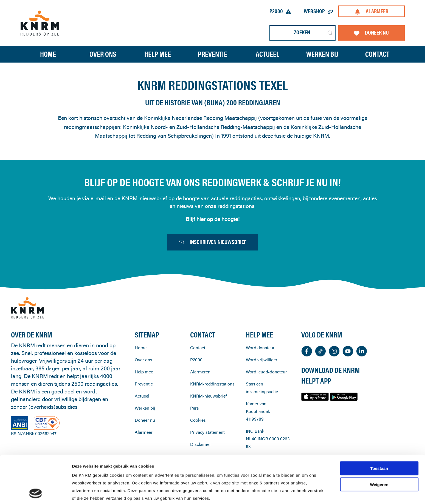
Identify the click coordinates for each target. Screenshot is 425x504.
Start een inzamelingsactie (262, 403)
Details (290, 493)
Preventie (144, 399)
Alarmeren (200, 387)
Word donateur (260, 363)
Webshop (318, 11)
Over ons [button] (103, 54)
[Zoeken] (303, 33)
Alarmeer (371, 11)
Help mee (144, 387)
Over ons (143, 375)
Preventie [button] (212, 54)
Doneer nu (371, 33)
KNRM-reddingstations (212, 399)
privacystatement (163, 477)
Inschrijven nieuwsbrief (212, 243)
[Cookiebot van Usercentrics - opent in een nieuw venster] (36, 493)
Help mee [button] (158, 54)
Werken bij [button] (322, 54)
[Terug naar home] (40, 23)
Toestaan (379, 424)
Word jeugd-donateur (266, 387)
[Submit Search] (330, 33)
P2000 (280, 11)
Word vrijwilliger (262, 375)
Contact (377, 54)
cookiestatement (213, 469)
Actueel (268, 54)
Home (48, 54)
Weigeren (379, 440)
